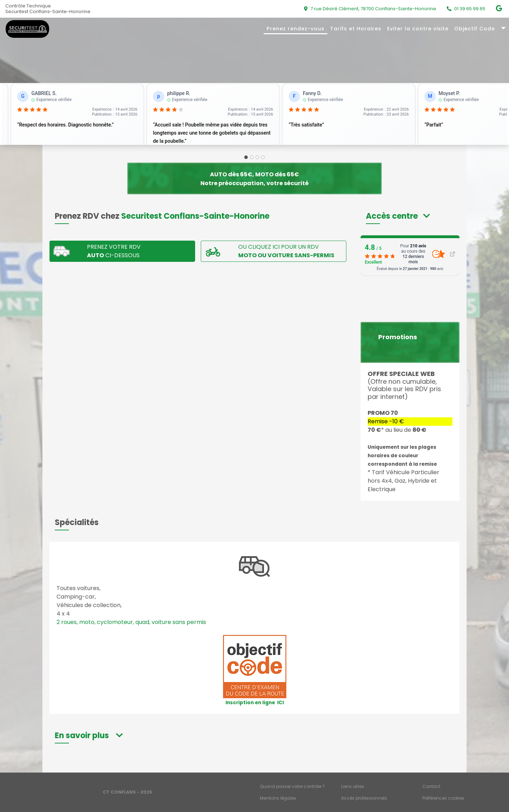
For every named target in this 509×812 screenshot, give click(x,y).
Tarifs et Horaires (356, 29)
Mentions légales (278, 798)
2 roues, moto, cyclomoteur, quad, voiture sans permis (131, 622)
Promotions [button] (398, 337)
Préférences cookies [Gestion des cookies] (443, 798)
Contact (431, 786)
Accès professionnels (364, 798)
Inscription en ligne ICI (255, 703)
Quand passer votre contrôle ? (292, 786)
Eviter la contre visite (418, 29)
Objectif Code (475, 29)
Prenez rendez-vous (296, 29)
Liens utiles (353, 786)
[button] (398, 216)
